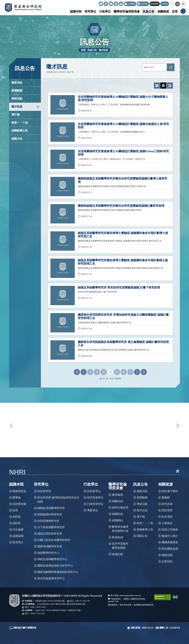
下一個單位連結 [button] (178, 426)
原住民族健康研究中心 (51, 578)
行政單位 (105, 11)
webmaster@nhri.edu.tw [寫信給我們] (130, 596)
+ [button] (178, 471)
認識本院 (76, 11)
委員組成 (117, 537)
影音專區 (167, 517)
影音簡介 (18, 542)
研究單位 (90, 11)
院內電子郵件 (170, 491)
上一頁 (84, 372)
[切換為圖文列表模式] (163, 86)
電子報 (15, 115)
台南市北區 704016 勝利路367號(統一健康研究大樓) (58, 610)
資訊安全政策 (126, 605)
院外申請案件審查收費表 (120, 546)
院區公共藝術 (170, 530)
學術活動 (17, 99)
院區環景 (167, 510)
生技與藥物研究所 (48, 521)
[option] (30, 445)
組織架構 (18, 536)
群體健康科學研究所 (50, 514)
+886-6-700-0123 (37, 613)
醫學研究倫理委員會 (127, 11)
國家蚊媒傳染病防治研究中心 (55, 566)
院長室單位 (94, 491)
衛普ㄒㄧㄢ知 (20, 123)
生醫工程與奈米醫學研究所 (54, 540)
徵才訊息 (103, 50)
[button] (172, 4)
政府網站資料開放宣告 (144, 605)
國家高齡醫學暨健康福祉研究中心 (58, 572)
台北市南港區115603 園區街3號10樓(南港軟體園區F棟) (61, 604)
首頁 (83, 50)
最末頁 (144, 372)
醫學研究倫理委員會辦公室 (120, 529)
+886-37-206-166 (82, 601)
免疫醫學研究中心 (48, 553)
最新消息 (17, 83)
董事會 (17, 498)
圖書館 (166, 498)
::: (97, 3)
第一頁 (77, 372)
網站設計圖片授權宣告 (25, 628)
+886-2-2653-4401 (38, 607)
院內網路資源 (170, 549)
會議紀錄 (117, 554)
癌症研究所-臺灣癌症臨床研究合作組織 (58, 500)
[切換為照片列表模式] (157, 86)
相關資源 (163, 11)
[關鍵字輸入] (155, 67)
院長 (15, 510)
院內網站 (155, 4)
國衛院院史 (19, 491)
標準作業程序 (120, 508)
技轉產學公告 (20, 131)
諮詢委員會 (19, 504)
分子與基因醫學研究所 (51, 527)
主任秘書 (18, 530)
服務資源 (167, 555)
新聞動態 (17, 91)
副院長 (17, 517)
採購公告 (17, 139)
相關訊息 (117, 514)
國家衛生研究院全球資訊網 (23, 8)
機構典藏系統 (170, 542)
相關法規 (117, 501)
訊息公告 (149, 11)
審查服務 (117, 495)
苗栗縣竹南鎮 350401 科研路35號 (50, 601)
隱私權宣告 (113, 605)
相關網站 (117, 520)
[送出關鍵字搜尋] (171, 67)
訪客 (175, 11)
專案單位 (93, 510)
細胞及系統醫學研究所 (51, 508)
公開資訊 (167, 523)
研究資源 (167, 504)
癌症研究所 (44, 491)
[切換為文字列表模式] (170, 86)
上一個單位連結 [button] (11, 426)
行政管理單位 (95, 504)
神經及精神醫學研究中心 (52, 559)
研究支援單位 (95, 498)
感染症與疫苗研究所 (50, 534)
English (165, 4)
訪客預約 (167, 562)
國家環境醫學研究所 (50, 546)
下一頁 (137, 372)
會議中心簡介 (170, 536)
